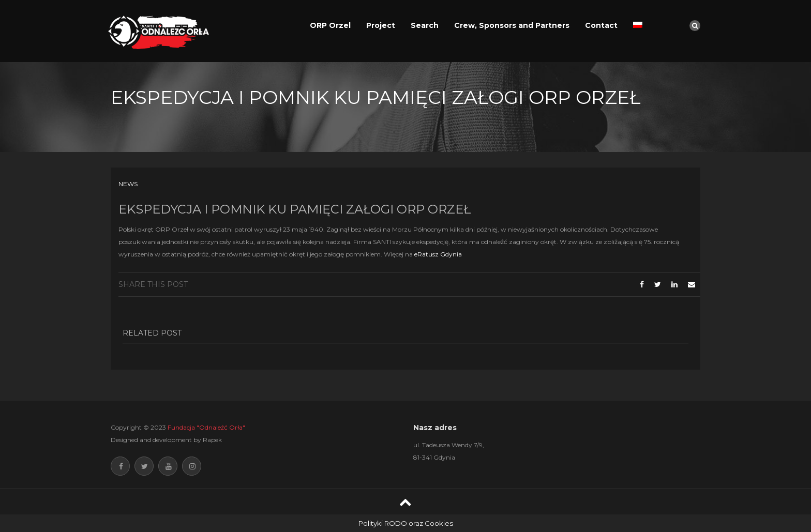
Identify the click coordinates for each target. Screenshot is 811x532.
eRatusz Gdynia (438, 254)
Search (425, 25)
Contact (601, 25)
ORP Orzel (330, 25)
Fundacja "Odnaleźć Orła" (206, 427)
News (128, 184)
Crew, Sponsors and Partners (512, 25)
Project (381, 25)
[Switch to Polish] (638, 25)
